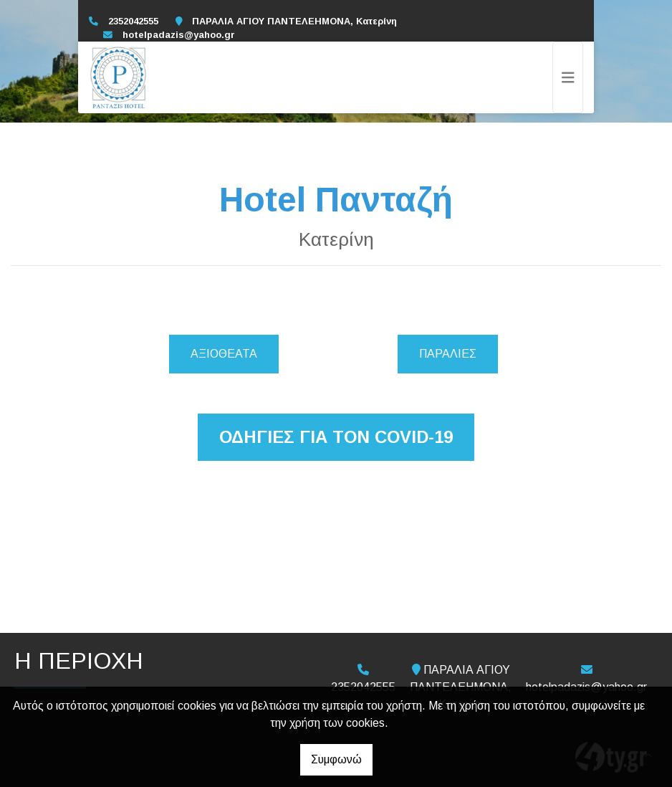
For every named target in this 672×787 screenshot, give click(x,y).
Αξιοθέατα (224, 354)
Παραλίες (448, 354)
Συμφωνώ (336, 759)
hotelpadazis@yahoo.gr (179, 35)
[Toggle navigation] (568, 77)
